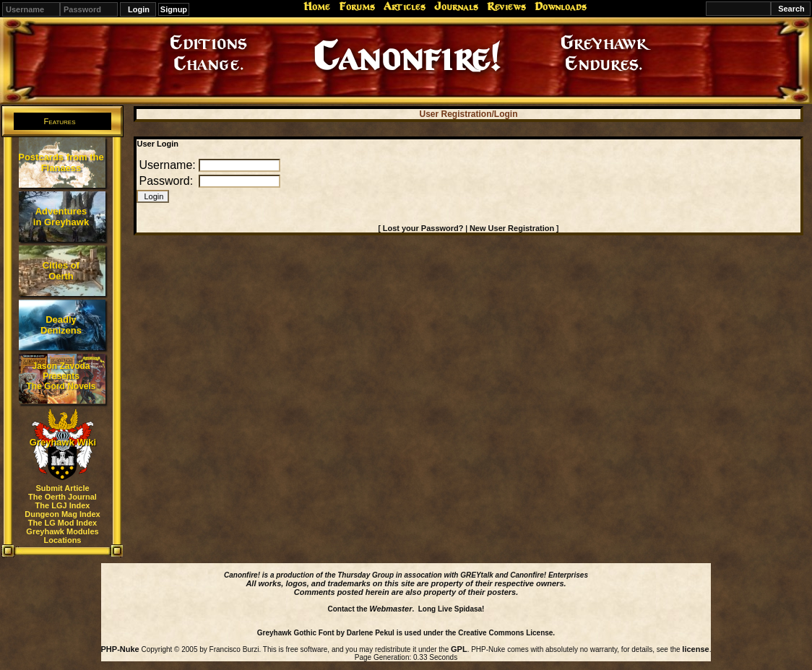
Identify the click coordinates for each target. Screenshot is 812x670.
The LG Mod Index (62, 523)
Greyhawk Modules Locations (62, 536)
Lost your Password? (423, 228)
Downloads (561, 6)
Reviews (506, 6)
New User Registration (512, 228)
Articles (405, 6)
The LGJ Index (63, 505)
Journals (456, 6)
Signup (174, 9)
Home (317, 6)
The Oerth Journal (62, 497)
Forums (357, 6)
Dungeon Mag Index (62, 514)
